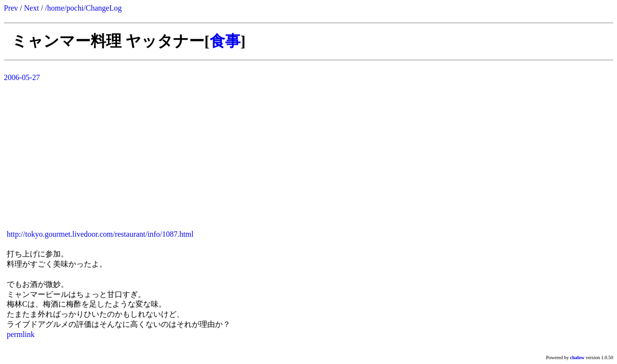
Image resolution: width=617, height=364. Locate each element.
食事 (225, 41)
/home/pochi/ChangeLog (83, 8)
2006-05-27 (22, 77)
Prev (11, 8)
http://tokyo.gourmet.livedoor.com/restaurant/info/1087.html (100, 234)
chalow (577, 357)
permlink (21, 334)
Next (32, 8)
